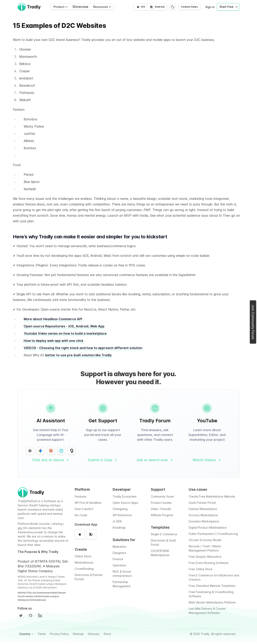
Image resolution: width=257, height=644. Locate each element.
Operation (119, 565)
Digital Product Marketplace (208, 528)
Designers (119, 553)
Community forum (162, 496)
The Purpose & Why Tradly (38, 552)
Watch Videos (207, 460)
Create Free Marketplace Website (212, 496)
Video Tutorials (161, 509)
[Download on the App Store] (140, 7)
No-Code (81, 515)
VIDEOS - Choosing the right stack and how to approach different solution (83, 348)
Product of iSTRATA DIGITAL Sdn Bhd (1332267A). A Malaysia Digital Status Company (43, 566)
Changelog (120, 509)
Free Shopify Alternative (205, 557)
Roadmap (119, 528)
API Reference (122, 515)
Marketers (120, 547)
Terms (42, 634)
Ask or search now (155, 460)
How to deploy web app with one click (54, 341)
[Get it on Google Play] (157, 7)
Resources (102, 7)
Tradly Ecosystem (125, 496)
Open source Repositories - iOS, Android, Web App (64, 326)
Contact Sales (189, 7)
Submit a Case (103, 460)
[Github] (31, 616)
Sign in (210, 7)
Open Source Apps (125, 503)
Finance (118, 559)
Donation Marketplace (204, 521)
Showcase (80, 7)
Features (81, 496)
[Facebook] (40, 616)
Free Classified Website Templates (212, 586)
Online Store (83, 556)
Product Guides (161, 503)
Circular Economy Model (205, 540)
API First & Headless (88, 503)
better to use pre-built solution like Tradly (78, 355)
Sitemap (78, 634)
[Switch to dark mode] (173, 7)
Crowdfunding (84, 569)
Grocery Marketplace (203, 515)
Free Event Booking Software (209, 563)
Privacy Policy (59, 634)
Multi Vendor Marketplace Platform (212, 602)
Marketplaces (84, 562)
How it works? (84, 509)
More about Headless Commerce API (53, 319)
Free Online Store (201, 569)
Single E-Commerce (164, 534)
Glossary (94, 634)
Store (107, 634)
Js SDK (117, 521)
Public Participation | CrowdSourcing (213, 534)
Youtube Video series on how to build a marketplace (65, 333)
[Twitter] (21, 616)
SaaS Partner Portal (202, 503)
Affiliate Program (162, 515)
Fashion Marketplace (203, 509)
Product (61, 7)
